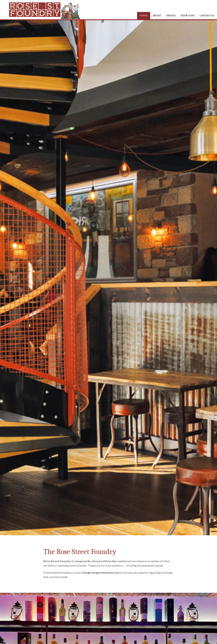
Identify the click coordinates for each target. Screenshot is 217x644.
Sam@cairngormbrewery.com (101, 572)
